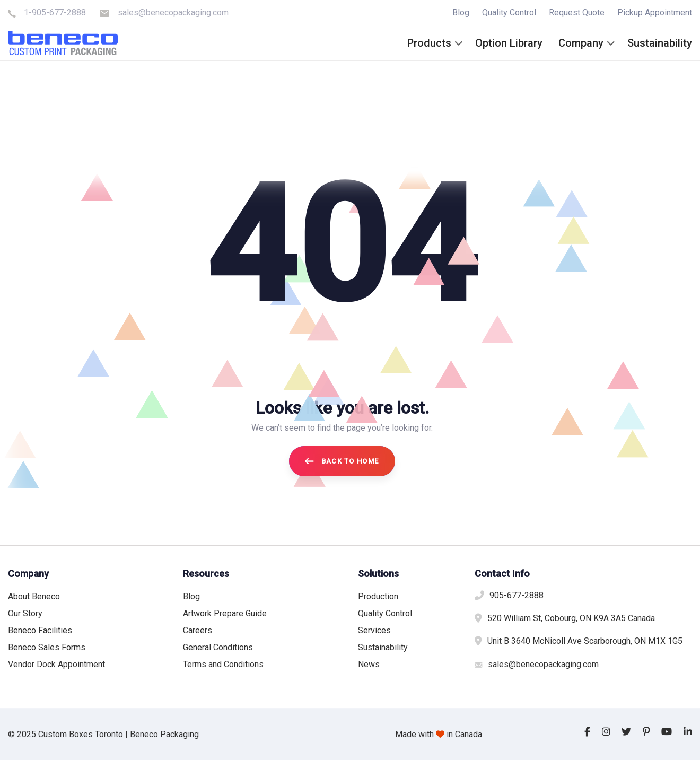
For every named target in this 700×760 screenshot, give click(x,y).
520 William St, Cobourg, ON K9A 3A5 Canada (571, 618)
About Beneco (34, 596)
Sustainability (383, 647)
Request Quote (577, 12)
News (369, 664)
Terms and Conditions (223, 664)
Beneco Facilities (40, 630)
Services (374, 630)
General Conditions (218, 647)
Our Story (25, 613)
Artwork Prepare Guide (225, 613)
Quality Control (509, 12)
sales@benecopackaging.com (173, 12)
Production (378, 596)
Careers (198, 630)
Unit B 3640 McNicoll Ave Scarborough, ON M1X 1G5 (585, 641)
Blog (461, 12)
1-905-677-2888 (55, 12)
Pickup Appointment (655, 12)
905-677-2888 (517, 595)
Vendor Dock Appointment (56, 664)
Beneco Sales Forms (47, 647)
